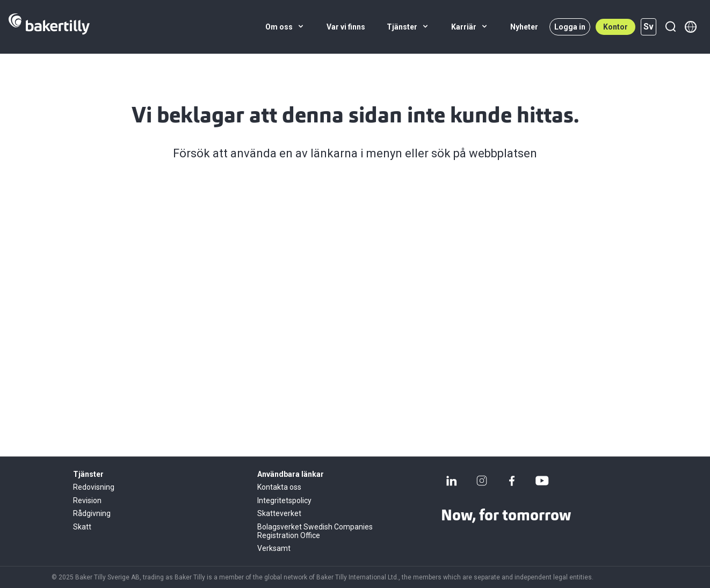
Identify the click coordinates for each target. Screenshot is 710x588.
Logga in (570, 27)
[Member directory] (691, 27)
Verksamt (274, 548)
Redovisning (94, 487)
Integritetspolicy (284, 500)
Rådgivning (92, 513)
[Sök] (670, 27)
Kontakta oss (279, 487)
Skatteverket (279, 513)
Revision (87, 500)
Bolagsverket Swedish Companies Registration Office (315, 531)
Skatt (82, 527)
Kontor (615, 27)
